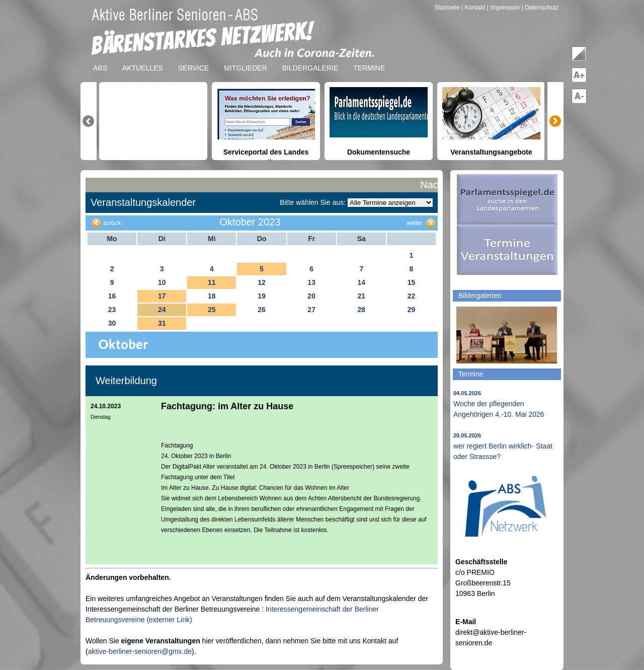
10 (162, 282)
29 (412, 310)
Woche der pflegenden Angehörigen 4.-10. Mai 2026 (499, 404)
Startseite (448, 8)
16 (112, 296)
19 (262, 296)
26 (262, 310)
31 (162, 323)
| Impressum (504, 8)
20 (311, 296)
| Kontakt (474, 8)
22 (412, 296)
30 (112, 323)
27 (311, 310)
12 (262, 282)
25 (212, 310)
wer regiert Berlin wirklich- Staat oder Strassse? (503, 446)
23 (112, 310)
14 (361, 282)
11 (212, 282)
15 (412, 282)
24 (162, 310)
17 (162, 296)
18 (212, 296)
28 (361, 310)
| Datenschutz (540, 8)
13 (311, 282)
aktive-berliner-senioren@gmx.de (140, 651)
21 (361, 296)
